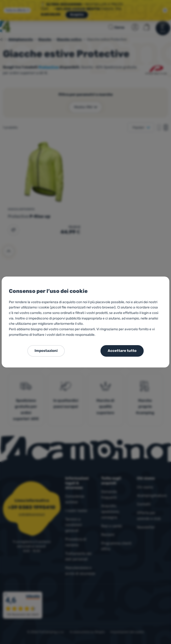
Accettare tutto (122, 351)
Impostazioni (46, 351)
